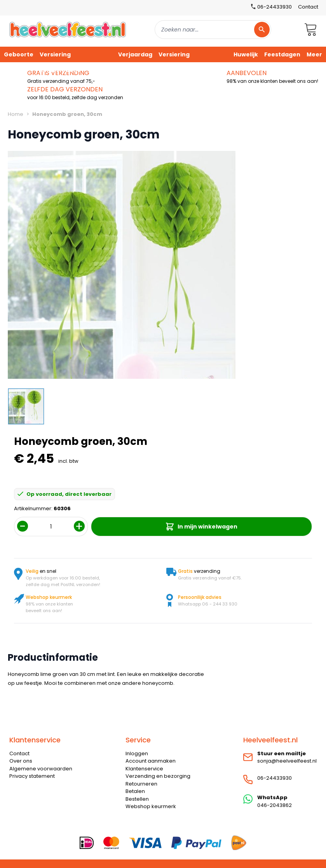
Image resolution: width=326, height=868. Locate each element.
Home (16, 114)
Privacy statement (32, 776)
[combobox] (213, 30)
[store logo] (68, 29)
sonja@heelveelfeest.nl (287, 761)
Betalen (135, 791)
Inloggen (137, 753)
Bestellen (137, 799)
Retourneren (141, 784)
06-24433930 (275, 778)
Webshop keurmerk (151, 806)
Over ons (21, 761)
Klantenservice (144, 769)
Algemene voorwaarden (41, 769)
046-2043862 (275, 805)
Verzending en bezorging (158, 776)
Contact (308, 7)
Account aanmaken (151, 761)
